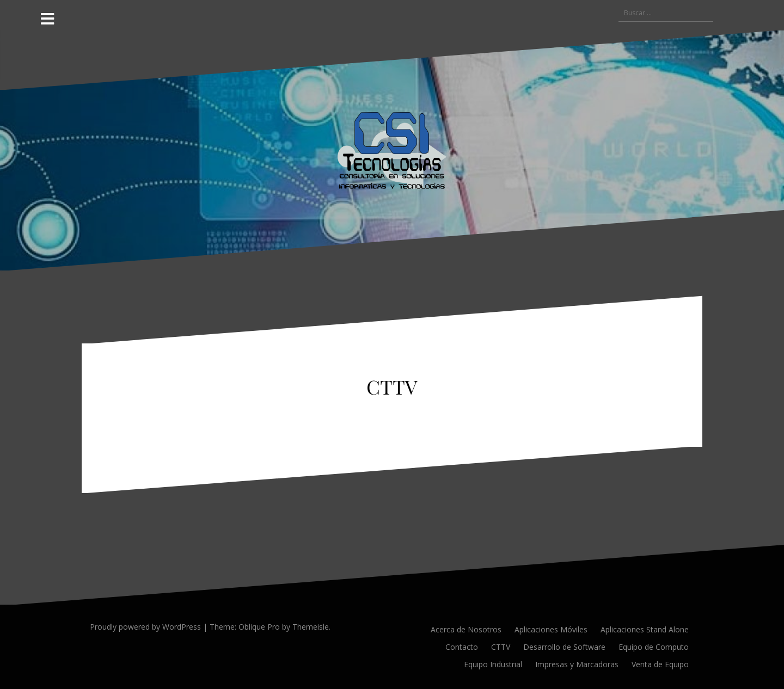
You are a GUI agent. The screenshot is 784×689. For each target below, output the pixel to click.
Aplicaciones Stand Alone (645, 629)
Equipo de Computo (654, 647)
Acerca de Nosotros (466, 629)
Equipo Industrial (493, 664)
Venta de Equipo (660, 664)
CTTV (501, 647)
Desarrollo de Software (564, 647)
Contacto (462, 647)
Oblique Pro (259, 627)
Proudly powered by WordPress (145, 627)
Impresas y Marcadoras (577, 664)
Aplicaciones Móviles (551, 629)
